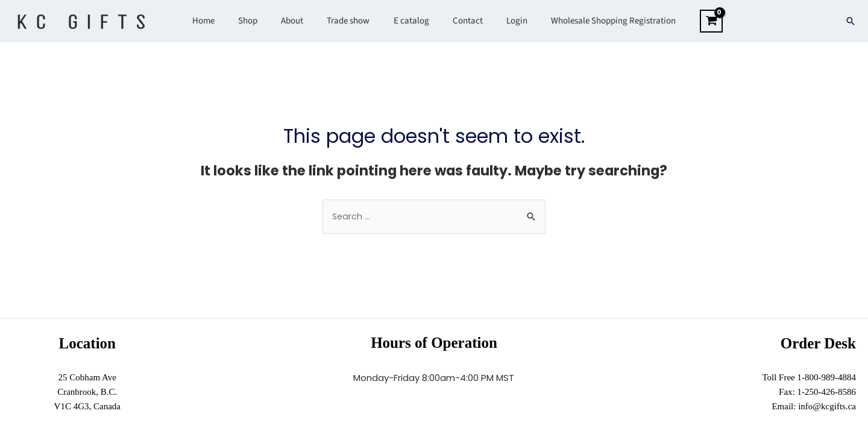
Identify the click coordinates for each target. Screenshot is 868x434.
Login (503, 21)
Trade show (351, 21)
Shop (262, 21)
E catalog (408, 21)
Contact (459, 21)
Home (223, 21)
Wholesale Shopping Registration (594, 21)
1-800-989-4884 (827, 378)
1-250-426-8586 (827, 392)
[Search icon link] (851, 21)
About (300, 21)
